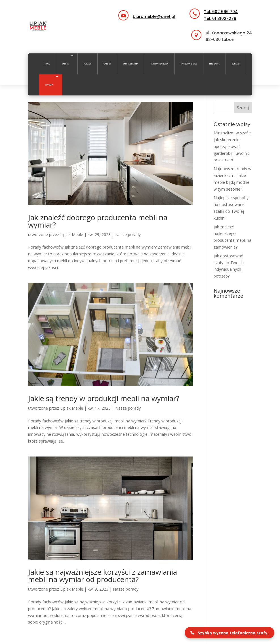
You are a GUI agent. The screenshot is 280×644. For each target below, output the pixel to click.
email (135, 11)
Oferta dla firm (130, 64)
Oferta (65, 64)
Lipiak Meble (72, 235)
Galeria (107, 64)
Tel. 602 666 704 (221, 12)
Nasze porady (128, 235)
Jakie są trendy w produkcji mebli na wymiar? (104, 398)
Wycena (49, 85)
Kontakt (236, 64)
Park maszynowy (159, 64)
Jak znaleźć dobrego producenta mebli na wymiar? (98, 221)
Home (48, 64)
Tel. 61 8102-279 (220, 18)
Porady (88, 64)
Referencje (214, 64)
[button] (230, 633)
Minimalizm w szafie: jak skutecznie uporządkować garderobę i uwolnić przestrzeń (233, 146)
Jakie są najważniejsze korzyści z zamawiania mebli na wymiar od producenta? (103, 576)
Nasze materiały (189, 64)
